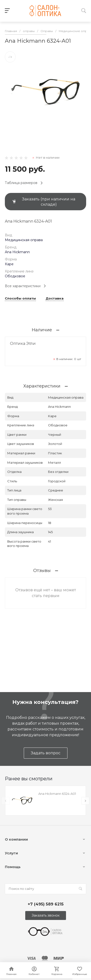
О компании (16, 839)
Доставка (55, 299)
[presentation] (6, 801)
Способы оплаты (20, 299)
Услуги (11, 853)
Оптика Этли (23, 344)
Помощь (13, 867)
